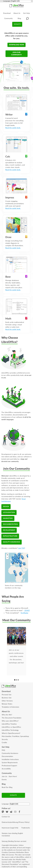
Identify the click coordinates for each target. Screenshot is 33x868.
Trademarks (26, 828)
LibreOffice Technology (10, 730)
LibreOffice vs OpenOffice (11, 727)
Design (6, 507)
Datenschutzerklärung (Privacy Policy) (16, 822)
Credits (4, 743)
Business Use (7, 698)
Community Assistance (10, 753)
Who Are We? (7, 715)
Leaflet (8, 582)
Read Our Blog (7, 787)
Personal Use (7, 695)
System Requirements (10, 763)
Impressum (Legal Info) (10, 828)
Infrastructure (10, 536)
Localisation (9, 512)
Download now (17, 45)
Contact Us (6, 817)
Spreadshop (25, 736)
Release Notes (7, 704)
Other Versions (7, 701)
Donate (17, 24)
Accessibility (6, 769)
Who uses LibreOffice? (10, 721)
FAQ (3, 750)
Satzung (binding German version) (14, 841)
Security (5, 740)
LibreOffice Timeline (9, 724)
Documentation (10, 524)
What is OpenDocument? (11, 733)
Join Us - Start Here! (9, 777)
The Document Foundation (12, 718)
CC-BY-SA (26, 582)
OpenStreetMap (17, 582)
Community (8, 19)
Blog (19, 19)
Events (4, 780)
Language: (7, 1)
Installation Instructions (10, 760)
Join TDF (21, 548)
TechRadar (24, 613)
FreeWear (16, 736)
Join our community (16, 54)
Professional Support (9, 766)
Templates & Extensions (10, 707)
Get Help (26, 13)
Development (9, 530)
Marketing (8, 518)
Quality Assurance (12, 542)
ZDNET (27, 611)
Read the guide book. (13, 128)
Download (7, 13)
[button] (27, 19)
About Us (17, 13)
